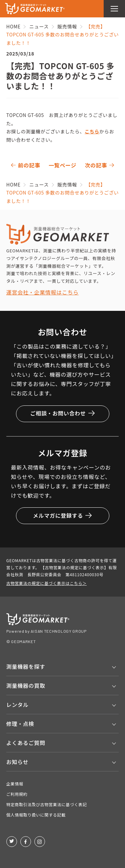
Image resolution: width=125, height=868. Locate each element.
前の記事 (29, 165)
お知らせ (17, 762)
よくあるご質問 (26, 743)
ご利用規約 (17, 794)
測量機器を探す (26, 666)
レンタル (17, 705)
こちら (92, 131)
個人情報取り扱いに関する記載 (36, 815)
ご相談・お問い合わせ (62, 413)
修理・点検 (20, 724)
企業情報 (15, 784)
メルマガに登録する (62, 515)
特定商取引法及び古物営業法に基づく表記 (47, 804)
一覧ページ (62, 165)
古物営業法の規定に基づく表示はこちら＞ (46, 583)
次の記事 (96, 165)
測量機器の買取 (26, 686)
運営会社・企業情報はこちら (42, 292)
